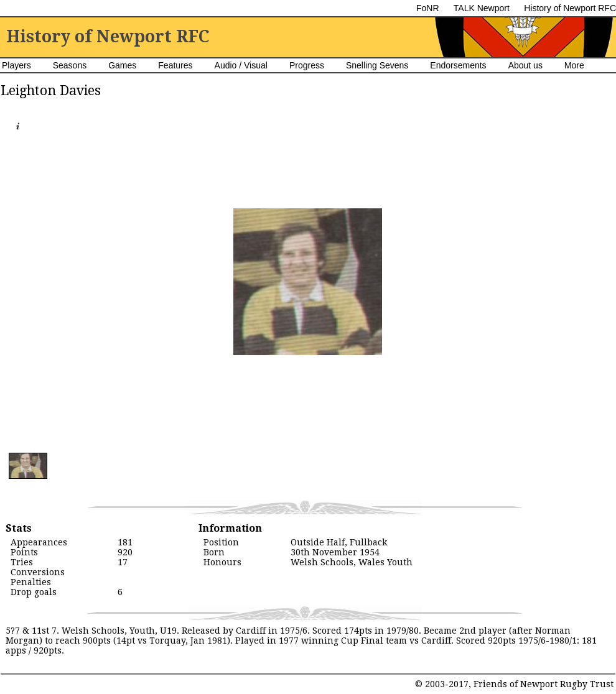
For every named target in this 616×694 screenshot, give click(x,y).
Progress (307, 65)
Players (16, 65)
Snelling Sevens (377, 65)
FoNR (428, 8)
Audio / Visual (241, 65)
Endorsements (458, 65)
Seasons (70, 65)
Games (122, 65)
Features (175, 65)
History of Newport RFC (570, 8)
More (574, 65)
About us (525, 65)
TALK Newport (482, 8)
